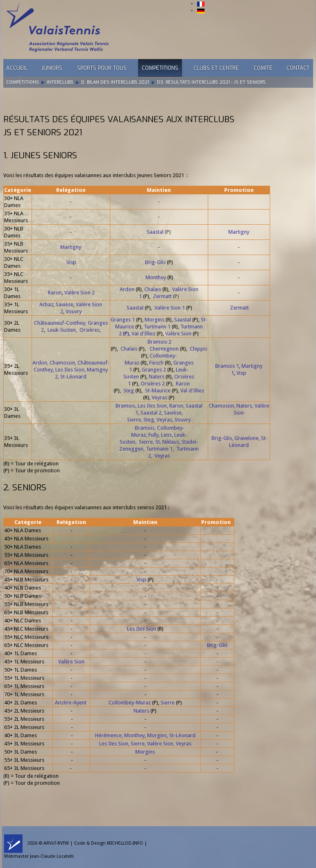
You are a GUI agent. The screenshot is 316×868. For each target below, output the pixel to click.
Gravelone (247, 438)
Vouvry (74, 311)
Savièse (65, 304)
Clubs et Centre (216, 68)
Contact (298, 68)
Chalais (153, 289)
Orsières (90, 330)
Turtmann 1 (157, 327)
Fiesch (156, 363)
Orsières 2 (153, 384)
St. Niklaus (167, 442)
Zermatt (162, 296)
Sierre (134, 420)
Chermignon (164, 349)
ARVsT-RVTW (56, 843)
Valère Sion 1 (170, 308)
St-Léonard (73, 377)
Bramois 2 (159, 342)
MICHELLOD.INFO (125, 843)
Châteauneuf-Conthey (60, 323)
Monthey (156, 277)
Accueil (17, 68)
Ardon (127, 289)
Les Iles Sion (70, 370)
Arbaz (46, 304)
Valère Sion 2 (80, 293)
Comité (263, 68)
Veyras (159, 398)
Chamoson (62, 363)
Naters (157, 377)
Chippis (199, 349)
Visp (71, 262)
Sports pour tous (102, 68)
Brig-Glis (155, 262)
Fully (153, 435)
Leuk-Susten (62, 330)
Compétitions (160, 68)
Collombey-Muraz (130, 703)
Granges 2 (154, 370)
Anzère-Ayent (71, 703)
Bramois (125, 406)
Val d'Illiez (143, 334)
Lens (166, 435)
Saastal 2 (151, 413)
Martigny (239, 232)
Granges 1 (123, 320)
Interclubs (60, 82)
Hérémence (108, 735)
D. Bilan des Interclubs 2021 (115, 82)
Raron (55, 293)
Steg (129, 391)
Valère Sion (178, 334)
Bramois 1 (227, 366)
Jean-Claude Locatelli (52, 856)
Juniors (52, 68)
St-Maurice (158, 391)
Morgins (155, 320)
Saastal (155, 232)
